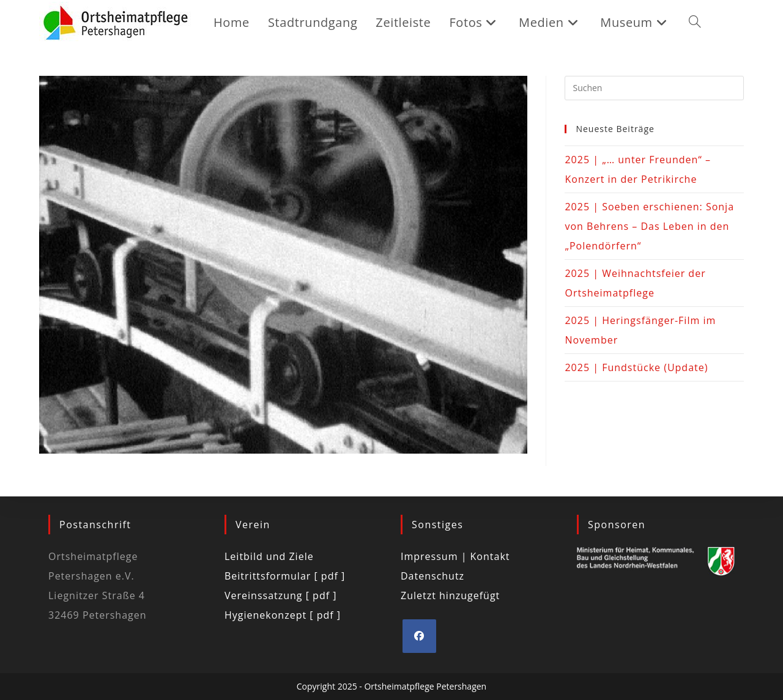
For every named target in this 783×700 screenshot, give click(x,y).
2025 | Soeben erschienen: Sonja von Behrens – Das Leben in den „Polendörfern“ (649, 226)
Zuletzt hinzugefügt (450, 595)
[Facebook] (419, 636)
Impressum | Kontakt (455, 556)
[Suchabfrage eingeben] (654, 88)
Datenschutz (432, 576)
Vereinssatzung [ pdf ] (280, 595)
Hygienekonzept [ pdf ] (283, 615)
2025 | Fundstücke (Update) (636, 367)
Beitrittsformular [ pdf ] (285, 576)
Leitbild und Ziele (269, 556)
